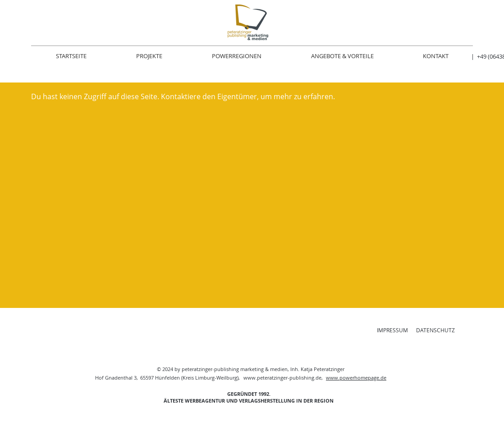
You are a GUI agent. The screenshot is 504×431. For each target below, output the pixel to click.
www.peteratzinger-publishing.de (282, 378)
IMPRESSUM (392, 330)
